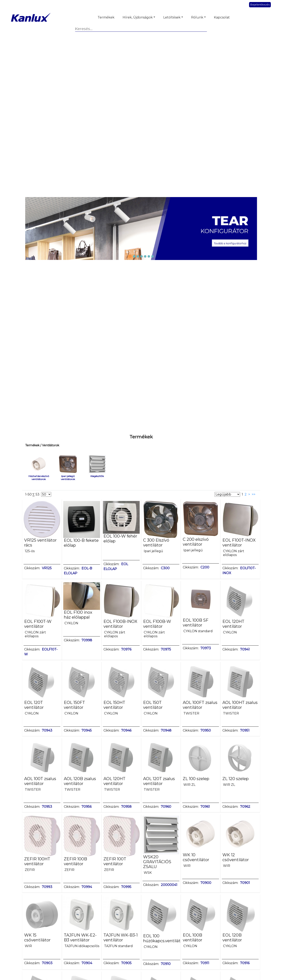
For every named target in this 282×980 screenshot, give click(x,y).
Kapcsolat (222, 17)
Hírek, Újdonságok (138, 17)
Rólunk (197, 17)
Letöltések (172, 17)
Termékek (106, 17)
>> (254, 494)
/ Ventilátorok (49, 445)
